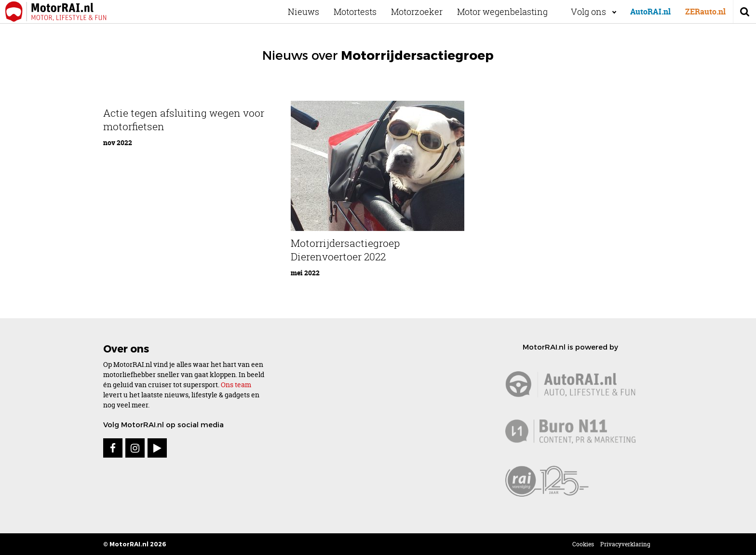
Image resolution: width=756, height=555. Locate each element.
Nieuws (312, 12)
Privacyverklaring (625, 544)
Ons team (236, 385)
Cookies (583, 544)
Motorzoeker (425, 12)
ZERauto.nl (705, 12)
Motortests (364, 12)
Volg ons (588, 12)
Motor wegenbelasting (511, 12)
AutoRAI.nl (650, 12)
